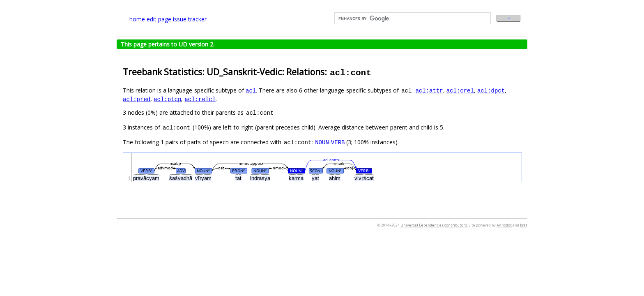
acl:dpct (491, 90)
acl (251, 90)
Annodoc (504, 225)
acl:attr (429, 90)
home (137, 19)
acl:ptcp (167, 99)
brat (524, 225)
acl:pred (137, 99)
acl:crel (460, 90)
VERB (338, 142)
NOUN (322, 142)
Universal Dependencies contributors (434, 225)
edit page (159, 19)
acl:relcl (200, 99)
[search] (412, 18)
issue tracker (190, 19)
